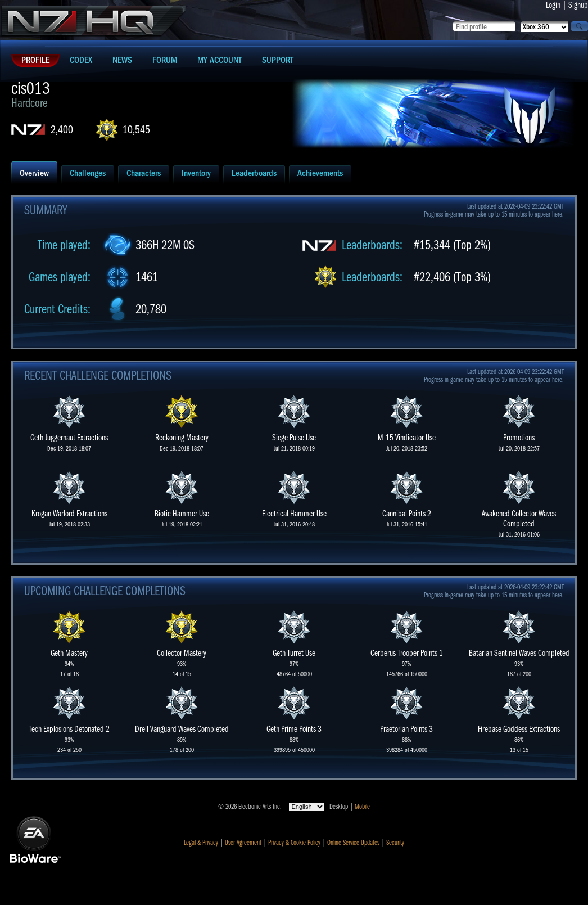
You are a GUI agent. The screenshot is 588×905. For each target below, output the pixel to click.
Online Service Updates (353, 843)
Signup (578, 5)
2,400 (62, 130)
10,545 (136, 130)
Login (553, 5)
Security (395, 843)
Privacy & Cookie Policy (294, 843)
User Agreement (243, 843)
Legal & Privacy (201, 843)
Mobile (362, 807)
